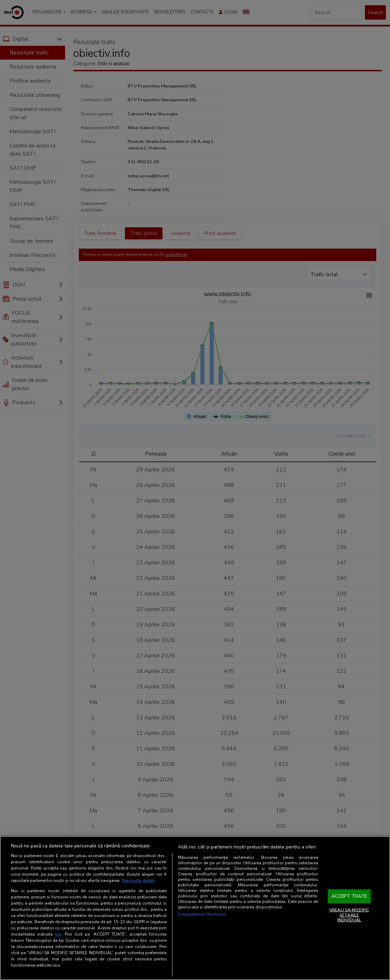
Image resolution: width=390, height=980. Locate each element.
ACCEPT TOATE (349, 896)
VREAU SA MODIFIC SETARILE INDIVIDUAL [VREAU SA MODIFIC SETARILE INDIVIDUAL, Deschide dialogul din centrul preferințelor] (349, 915)
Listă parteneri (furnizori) (202, 914)
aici (58, 934)
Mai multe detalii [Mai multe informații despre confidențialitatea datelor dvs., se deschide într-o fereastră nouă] (139, 880)
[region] (195, 908)
